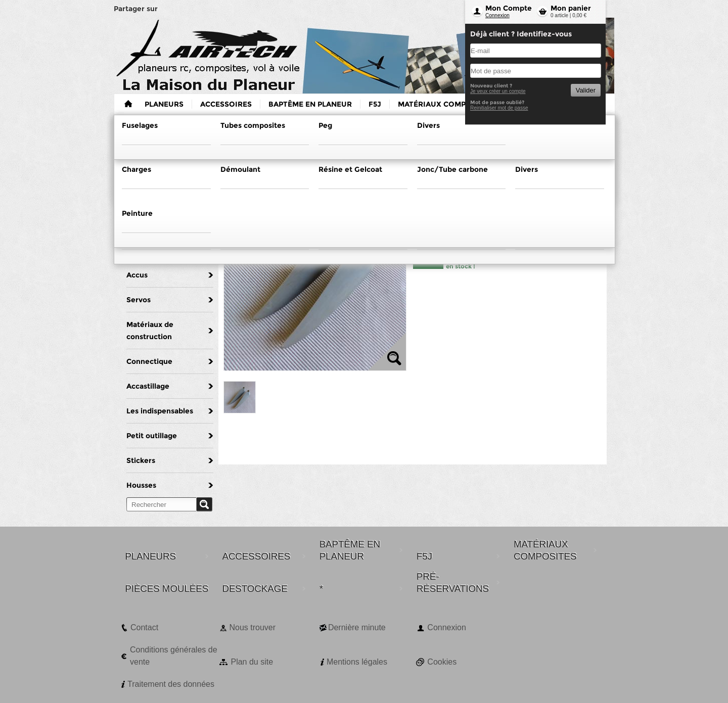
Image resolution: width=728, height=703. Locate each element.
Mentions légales (357, 662)
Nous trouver (252, 627)
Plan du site (252, 662)
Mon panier (571, 8)
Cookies (442, 662)
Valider (586, 90)
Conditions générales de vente (174, 656)
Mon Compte (509, 8)
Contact (144, 627)
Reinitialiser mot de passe (499, 108)
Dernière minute (357, 627)
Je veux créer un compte (498, 91)
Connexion (497, 15)
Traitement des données (171, 684)
